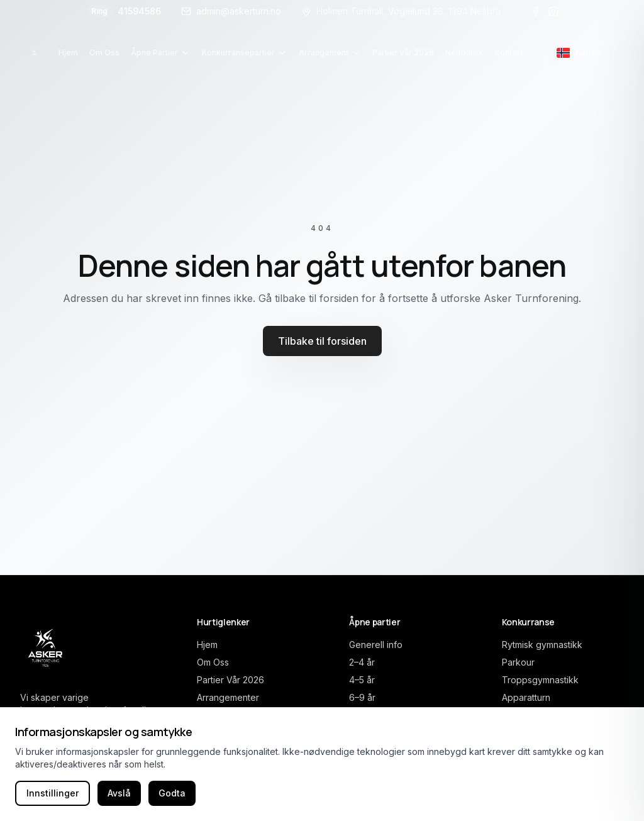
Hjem (207, 645)
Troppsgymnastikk (540, 680)
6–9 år (362, 697)
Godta (172, 793)
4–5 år (362, 680)
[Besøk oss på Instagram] (553, 11)
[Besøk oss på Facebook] (536, 11)
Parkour (518, 662)
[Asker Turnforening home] (34, 53)
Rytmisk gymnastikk (542, 645)
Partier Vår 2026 (230, 680)
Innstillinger (53, 793)
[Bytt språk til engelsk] (579, 53)
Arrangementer (228, 697)
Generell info (376, 645)
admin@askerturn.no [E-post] (231, 11)
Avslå (119, 793)
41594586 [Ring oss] (124, 11)
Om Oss (213, 662)
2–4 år (362, 662)
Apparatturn (526, 697)
